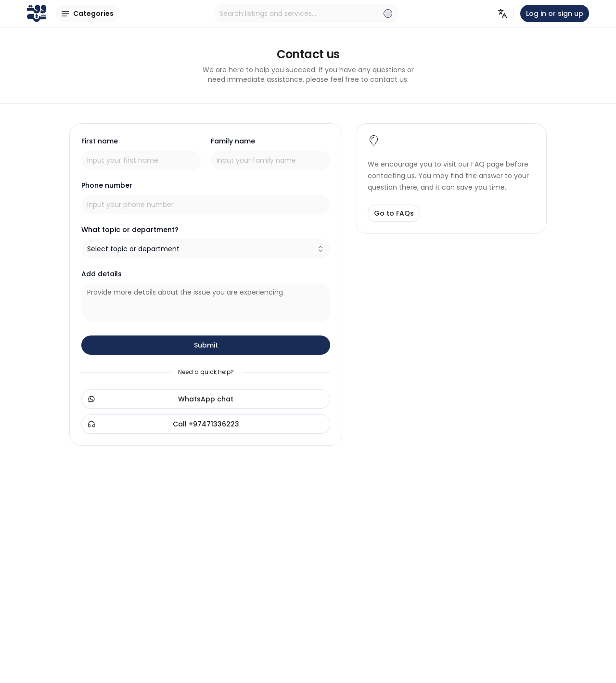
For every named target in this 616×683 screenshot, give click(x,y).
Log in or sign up (555, 13)
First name (100, 141)
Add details (102, 274)
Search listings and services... (306, 13)
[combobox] (206, 249)
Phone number (107, 185)
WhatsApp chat (160, 399)
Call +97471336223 (163, 424)
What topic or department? (130, 230)
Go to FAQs (394, 213)
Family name (233, 141)
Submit (206, 345)
